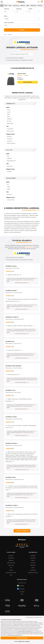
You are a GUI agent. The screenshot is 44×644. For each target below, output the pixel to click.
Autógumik (33, 556)
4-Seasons (9, 136)
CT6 (8, 184)
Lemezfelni (33, 558)
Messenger (21, 589)
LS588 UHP (10, 119)
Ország (11, 570)
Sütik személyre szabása (22, 641)
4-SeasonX (9, 171)
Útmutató (40, 5)
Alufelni (33, 560)
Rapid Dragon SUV (11, 161)
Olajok (28, 5)
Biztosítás (11, 556)
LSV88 (8, 187)
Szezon (9, 23)
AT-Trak (9, 110)
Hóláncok (23, 5)
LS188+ (9, 112)
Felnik (6, 5)
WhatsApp (21, 586)
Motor (10, 5)
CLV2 (8, 156)
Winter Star (10, 166)
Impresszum (11, 565)
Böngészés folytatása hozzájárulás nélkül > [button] (34, 617)
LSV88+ (9, 189)
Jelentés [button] (8, 281)
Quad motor (16, 5)
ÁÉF (11, 568)
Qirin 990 (9, 121)
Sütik (11, 575)
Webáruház (33, 5)
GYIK (22, 594)
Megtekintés (28, 82)
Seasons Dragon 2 (11, 143)
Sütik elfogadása (22, 638)
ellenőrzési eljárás (29, 247)
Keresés (22, 30)
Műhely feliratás (11, 563)
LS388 (8, 117)
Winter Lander (10, 131)
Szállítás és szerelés (33, 573)
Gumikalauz (11, 558)
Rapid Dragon (10, 123)
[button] (28, 280)
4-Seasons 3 (10, 141)
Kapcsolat (22, 592)
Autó (2, 5)
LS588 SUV (9, 158)
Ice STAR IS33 (10, 129)
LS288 (8, 114)
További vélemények (22, 531)
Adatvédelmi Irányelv (11, 573)
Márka (6, 16)
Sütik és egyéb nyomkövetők (24, 631)
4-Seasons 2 (10, 139)
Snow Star (9, 194)
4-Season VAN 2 (11, 200)
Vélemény (11, 560)
